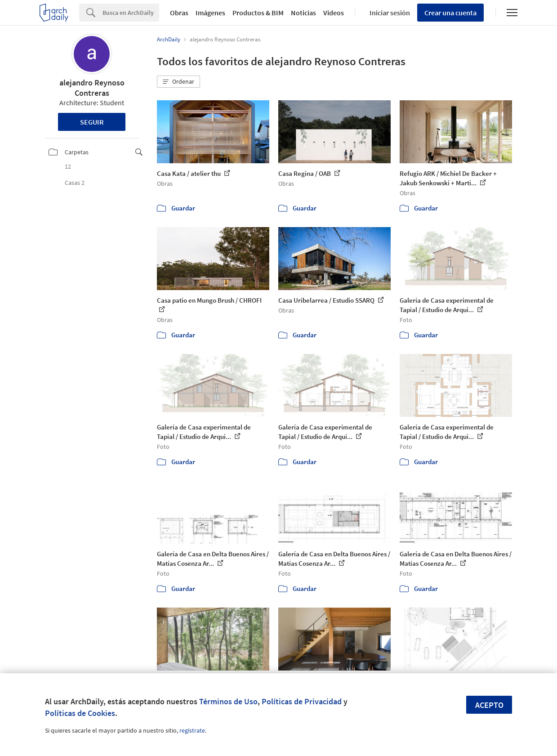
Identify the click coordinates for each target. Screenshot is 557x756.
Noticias (303, 13)
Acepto (489, 705)
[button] (178, 82)
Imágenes (210, 13)
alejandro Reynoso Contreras (92, 88)
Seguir (92, 122)
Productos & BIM (258, 13)
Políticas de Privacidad (302, 701)
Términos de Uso (228, 701)
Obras (179, 13)
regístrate (192, 730)
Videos (334, 13)
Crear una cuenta (450, 13)
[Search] (131, 13)
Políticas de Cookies (80, 713)
